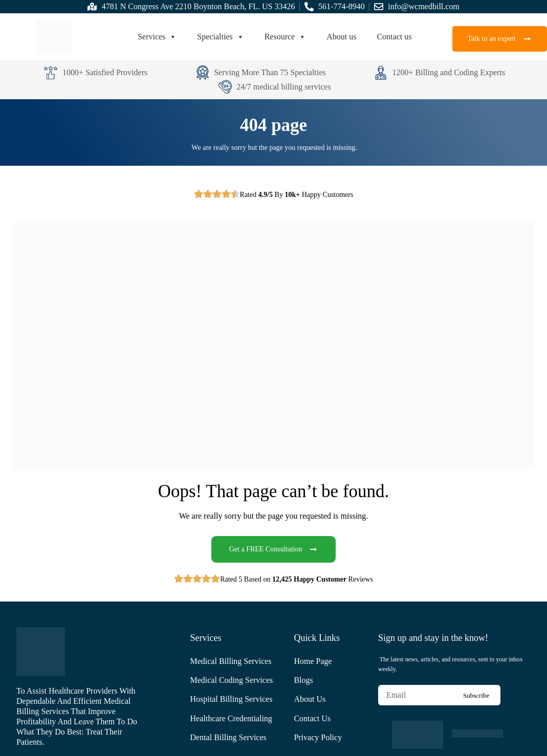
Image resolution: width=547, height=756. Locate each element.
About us (341, 37)
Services (157, 37)
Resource (286, 37)
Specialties (220, 37)
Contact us (394, 37)
